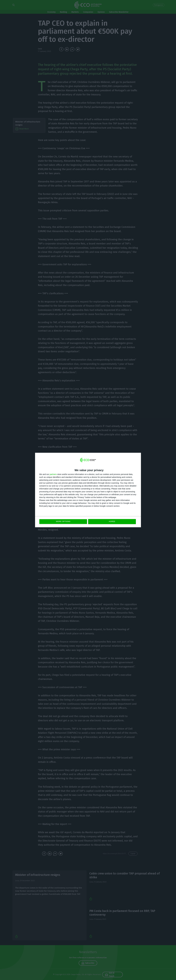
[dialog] (88, 490)
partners (53, 474)
